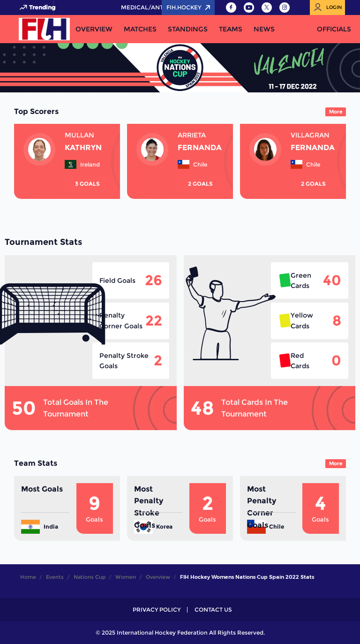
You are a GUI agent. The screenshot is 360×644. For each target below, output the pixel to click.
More (336, 112)
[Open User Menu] (327, 8)
